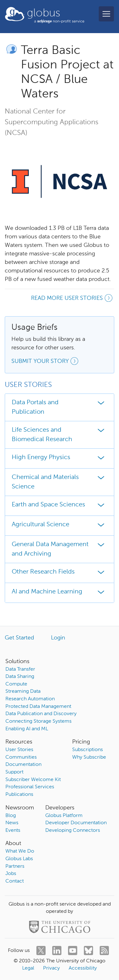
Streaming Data (23, 691)
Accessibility (83, 968)
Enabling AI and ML (27, 729)
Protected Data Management (38, 707)
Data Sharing (20, 677)
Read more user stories (73, 299)
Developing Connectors (73, 831)
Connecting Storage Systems (38, 721)
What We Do (20, 851)
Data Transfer (20, 669)
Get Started (19, 638)
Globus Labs (19, 859)
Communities (21, 757)
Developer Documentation (76, 823)
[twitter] (41, 951)
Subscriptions (88, 750)
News (12, 823)
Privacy (51, 968)
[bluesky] (88, 951)
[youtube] (73, 951)
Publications (19, 795)
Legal (28, 968)
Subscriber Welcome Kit (33, 780)
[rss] (104, 951)
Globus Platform (64, 816)
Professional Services (30, 787)
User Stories (19, 750)
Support (14, 772)
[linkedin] (57, 951)
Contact (15, 881)
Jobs (11, 874)
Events (13, 831)
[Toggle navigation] (106, 14)
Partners (15, 866)
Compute (16, 684)
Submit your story (46, 362)
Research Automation (30, 699)
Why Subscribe (89, 757)
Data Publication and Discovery (41, 714)
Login (58, 638)
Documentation (23, 765)
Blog (11, 816)
